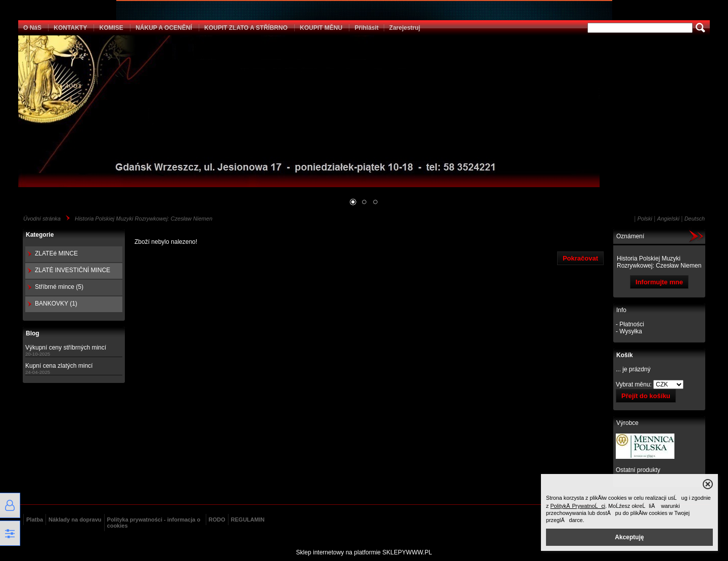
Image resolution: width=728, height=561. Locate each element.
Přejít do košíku (646, 396)
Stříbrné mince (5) (59, 287)
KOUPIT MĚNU (321, 28)
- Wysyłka (629, 331)
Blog (33, 333)
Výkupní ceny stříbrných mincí (66, 348)
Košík (625, 355)
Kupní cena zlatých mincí (59, 366)
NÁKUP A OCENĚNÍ (164, 28)
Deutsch (695, 219)
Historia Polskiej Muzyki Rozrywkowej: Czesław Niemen (144, 219)
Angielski (668, 219)
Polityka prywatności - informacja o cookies (154, 523)
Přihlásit (366, 28)
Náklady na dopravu (75, 520)
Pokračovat (580, 258)
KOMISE (111, 28)
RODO (217, 520)
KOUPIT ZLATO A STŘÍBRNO (246, 28)
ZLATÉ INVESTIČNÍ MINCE (73, 270)
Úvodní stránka (42, 219)
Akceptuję (629, 537)
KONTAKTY (70, 28)
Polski (645, 219)
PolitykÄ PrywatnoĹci (578, 506)
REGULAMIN (248, 520)
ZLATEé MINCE (56, 253)
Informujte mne (659, 282)
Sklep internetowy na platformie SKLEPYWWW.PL (364, 552)
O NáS (32, 28)
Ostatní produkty (638, 470)
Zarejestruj (405, 28)
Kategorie (40, 235)
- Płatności (630, 324)
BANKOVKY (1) (56, 304)
